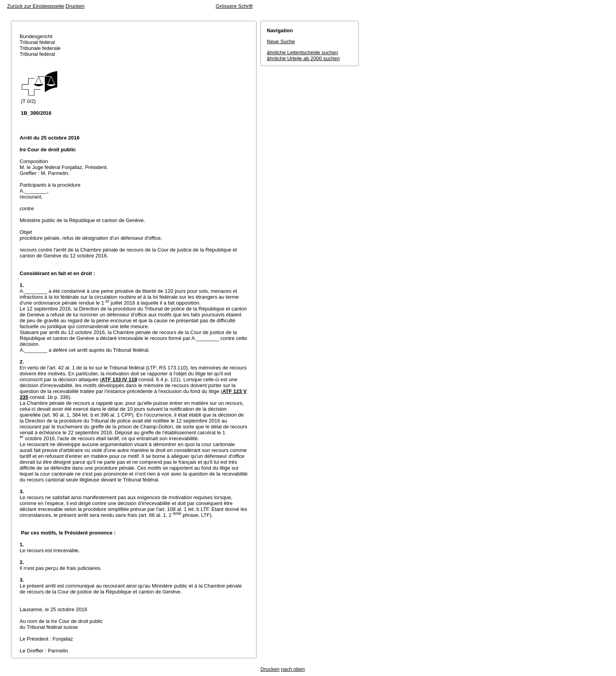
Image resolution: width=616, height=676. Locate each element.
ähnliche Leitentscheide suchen (302, 52)
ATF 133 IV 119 (119, 379)
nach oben (293, 669)
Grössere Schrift (234, 6)
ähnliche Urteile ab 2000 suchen (303, 58)
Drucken (75, 6)
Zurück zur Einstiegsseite (36, 6)
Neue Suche (281, 41)
